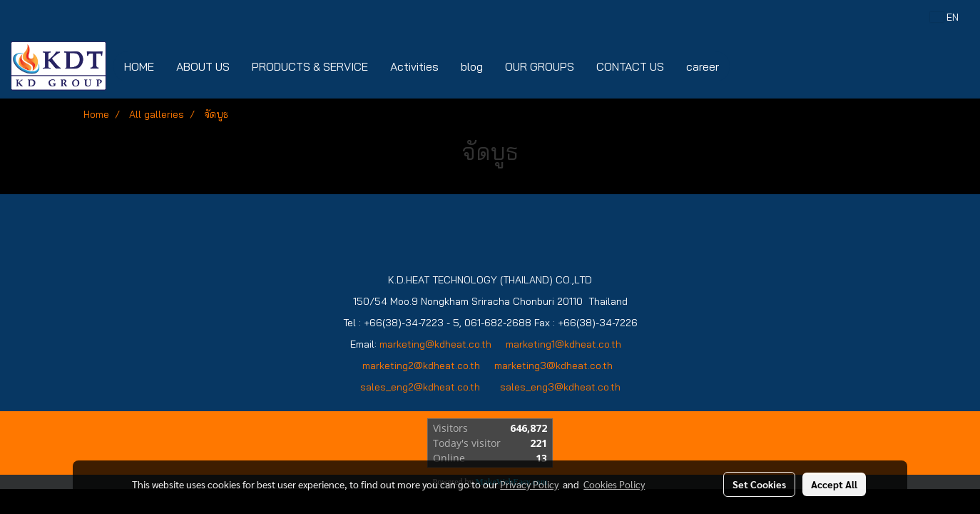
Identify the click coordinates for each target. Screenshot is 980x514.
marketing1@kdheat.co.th (563, 344)
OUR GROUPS (540, 66)
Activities (414, 66)
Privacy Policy (529, 484)
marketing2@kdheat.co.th (421, 366)
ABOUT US (203, 66)
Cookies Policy (614, 484)
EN (944, 17)
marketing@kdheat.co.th (435, 344)
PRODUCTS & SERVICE (310, 66)
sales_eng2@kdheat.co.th (420, 387)
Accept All (834, 484)
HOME (139, 66)
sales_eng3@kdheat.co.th (560, 387)
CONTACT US (630, 66)
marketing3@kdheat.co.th (555, 366)
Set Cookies (759, 484)
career (703, 66)
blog (472, 66)
